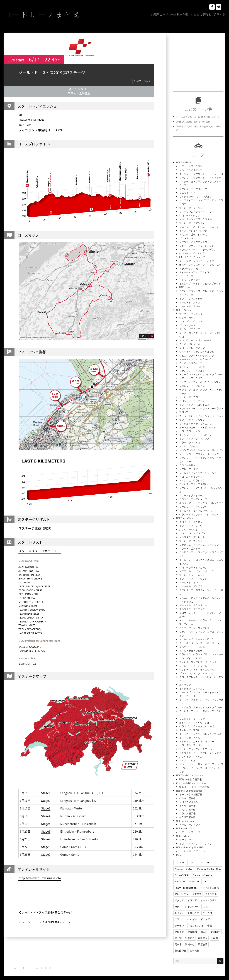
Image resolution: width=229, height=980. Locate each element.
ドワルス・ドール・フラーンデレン (198, 249)
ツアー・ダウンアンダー (192, 298)
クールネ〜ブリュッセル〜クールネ (198, 471)
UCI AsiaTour (183, 832)
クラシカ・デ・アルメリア (193, 497)
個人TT (204, 927)
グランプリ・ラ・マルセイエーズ (197, 723)
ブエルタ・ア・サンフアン (193, 505)
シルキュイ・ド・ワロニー (193, 644)
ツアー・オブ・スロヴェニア (194, 403)
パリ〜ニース (186, 275)
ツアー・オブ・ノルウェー (193, 418)
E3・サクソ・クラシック (192, 256)
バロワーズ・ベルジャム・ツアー (196, 399)
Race (179, 851)
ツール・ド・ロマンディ (192, 222)
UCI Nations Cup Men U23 (190, 843)
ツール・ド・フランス (191, 207)
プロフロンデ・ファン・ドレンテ (197, 670)
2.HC (208, 858)
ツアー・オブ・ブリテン (192, 377)
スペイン (179, 909)
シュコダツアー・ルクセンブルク (197, 354)
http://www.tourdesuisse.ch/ (40, 878)
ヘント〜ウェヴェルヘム (192, 252)
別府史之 (190, 934)
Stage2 (46, 800)
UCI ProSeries (183, 309)
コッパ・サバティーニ (191, 362)
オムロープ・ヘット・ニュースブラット (200, 283)
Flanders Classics (202, 871)
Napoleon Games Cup (187, 877)
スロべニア (193, 909)
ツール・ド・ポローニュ (192, 305)
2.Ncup (179, 865)
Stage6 (46, 831)
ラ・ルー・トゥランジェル (193, 662)
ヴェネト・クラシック (191, 313)
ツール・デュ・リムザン (192, 572)
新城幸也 (190, 940)
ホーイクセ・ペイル (190, 734)
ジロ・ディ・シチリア (191, 655)
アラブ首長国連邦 (209, 883)
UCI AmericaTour (185, 824)
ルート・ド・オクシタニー (193, 602)
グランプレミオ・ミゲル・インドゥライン (201, 448)
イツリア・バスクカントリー (194, 241)
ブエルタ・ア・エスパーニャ (194, 189)
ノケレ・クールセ (189, 467)
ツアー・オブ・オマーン (192, 493)
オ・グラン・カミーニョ (192, 685)
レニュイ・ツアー (188, 192)
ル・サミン (185, 681)
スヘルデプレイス (188, 444)
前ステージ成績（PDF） (36, 528)
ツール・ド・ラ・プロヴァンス (196, 508)
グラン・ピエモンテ (190, 328)
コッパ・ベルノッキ (190, 343)
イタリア (179, 896)
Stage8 (46, 847)
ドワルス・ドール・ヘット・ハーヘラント (201, 407)
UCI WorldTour (184, 162)
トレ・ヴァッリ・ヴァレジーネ (196, 339)
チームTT (207, 909)
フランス (179, 915)
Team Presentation (186, 883)
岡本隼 (178, 940)
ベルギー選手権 (187, 794)
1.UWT (192, 858)
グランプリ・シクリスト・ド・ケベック (200, 177)
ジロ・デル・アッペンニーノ (194, 741)
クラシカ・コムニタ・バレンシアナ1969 (200, 730)
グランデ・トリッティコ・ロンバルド (199, 512)
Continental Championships (191, 779)
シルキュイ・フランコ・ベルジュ (197, 350)
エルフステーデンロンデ (192, 606)
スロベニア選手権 (189, 798)
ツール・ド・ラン (189, 580)
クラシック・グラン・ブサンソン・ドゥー (201, 651)
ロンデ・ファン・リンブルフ (194, 625)
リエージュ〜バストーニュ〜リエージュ (200, 226)
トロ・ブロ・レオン (190, 429)
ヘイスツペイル (187, 757)
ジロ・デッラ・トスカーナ (193, 565)
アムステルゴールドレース (193, 234)
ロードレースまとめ (44, 15)
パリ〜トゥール (187, 324)
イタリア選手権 (187, 813)
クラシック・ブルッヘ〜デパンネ (197, 260)
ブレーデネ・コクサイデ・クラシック (199, 452)
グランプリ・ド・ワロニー (193, 365)
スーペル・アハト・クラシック (195, 358)
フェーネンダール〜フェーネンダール (199, 640)
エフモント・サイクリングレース (197, 568)
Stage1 (46, 793)
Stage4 (46, 816)
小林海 (214, 934)
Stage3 (46, 808)
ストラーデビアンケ (190, 279)
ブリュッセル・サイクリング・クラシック (201, 414)
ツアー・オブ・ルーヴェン (193, 576)
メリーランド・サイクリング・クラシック (201, 373)
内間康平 (216, 927)
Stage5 (46, 823)
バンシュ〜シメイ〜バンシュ (195, 531)
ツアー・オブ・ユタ (190, 828)
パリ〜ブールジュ (188, 527)
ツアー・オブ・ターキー (192, 523)
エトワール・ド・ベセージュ (194, 719)
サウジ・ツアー (187, 836)
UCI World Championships (190, 772)
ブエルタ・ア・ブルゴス (192, 384)
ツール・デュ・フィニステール (196, 745)
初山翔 (178, 934)
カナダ (178, 902)
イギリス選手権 (187, 802)
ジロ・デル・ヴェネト (191, 320)
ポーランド (180, 921)
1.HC (183, 858)
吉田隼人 (203, 934)
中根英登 (179, 927)
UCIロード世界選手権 (190, 775)
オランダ (192, 896)
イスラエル (211, 890)
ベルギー (192, 915)
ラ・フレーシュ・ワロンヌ (193, 230)
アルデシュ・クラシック (192, 478)
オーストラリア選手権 (191, 790)
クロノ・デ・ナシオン (191, 520)
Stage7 (46, 839)
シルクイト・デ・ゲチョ (192, 584)
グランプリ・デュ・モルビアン (195, 433)
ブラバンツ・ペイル (190, 441)
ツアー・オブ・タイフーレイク (195, 839)
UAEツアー (185, 286)
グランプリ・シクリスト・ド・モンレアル (201, 173)
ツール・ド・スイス (190, 301)
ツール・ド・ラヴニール (192, 847)
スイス (147, 81)
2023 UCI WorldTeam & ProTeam (193, 121)
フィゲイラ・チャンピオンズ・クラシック (201, 704)
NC (206, 877)
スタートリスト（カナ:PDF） (40, 551)
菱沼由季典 (180, 946)
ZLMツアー (185, 410)
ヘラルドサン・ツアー (191, 820)
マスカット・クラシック (192, 715)
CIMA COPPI (182, 871)
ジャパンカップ (187, 316)
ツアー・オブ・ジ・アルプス (194, 437)
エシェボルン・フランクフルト (196, 219)
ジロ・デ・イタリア (190, 215)
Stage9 (46, 854)
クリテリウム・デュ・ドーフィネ (197, 211)
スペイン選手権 (187, 805)
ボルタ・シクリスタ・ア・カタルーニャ (200, 264)
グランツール (192, 902)
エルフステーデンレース (192, 535)
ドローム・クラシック (191, 474)
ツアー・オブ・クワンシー (193, 166)
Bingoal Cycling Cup (209, 865)
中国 (210, 921)
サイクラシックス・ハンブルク (196, 196)
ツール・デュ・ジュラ (191, 647)
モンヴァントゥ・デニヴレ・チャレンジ (200, 749)
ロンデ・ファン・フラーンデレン (197, 245)
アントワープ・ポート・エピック (197, 636)
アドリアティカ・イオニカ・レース (198, 738)
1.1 (176, 858)
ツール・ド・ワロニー (191, 395)
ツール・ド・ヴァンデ (191, 538)
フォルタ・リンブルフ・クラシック (198, 659)
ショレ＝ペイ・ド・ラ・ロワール (197, 666)
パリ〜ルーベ (186, 237)
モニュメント (197, 921)
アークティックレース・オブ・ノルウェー (201, 380)
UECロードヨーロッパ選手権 (194, 783)
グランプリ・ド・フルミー (193, 369)
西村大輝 (194, 946)
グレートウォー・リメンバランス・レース (201, 760)
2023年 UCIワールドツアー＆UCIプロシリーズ (199, 128)
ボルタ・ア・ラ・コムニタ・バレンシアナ (201, 501)
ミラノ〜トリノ (187, 463)
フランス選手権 (187, 809)
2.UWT (137, 81)
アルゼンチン (182, 890)
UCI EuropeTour (185, 516)
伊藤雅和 (192, 927)
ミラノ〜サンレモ (189, 268)
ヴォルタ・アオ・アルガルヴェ (196, 482)
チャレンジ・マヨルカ (191, 726)
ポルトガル (206, 915)
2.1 (200, 858)
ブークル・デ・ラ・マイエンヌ (196, 422)
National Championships (189, 787)
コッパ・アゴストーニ (191, 546)
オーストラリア (209, 896)
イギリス (197, 890)
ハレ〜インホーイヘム (191, 753)
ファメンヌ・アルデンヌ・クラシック (199, 542)
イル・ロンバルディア (191, 170)
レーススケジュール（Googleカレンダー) (198, 117)
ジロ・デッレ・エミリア (192, 347)
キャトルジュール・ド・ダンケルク (198, 426)
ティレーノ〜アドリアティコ (194, 271)
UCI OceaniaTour (185, 817)
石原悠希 (203, 940)
